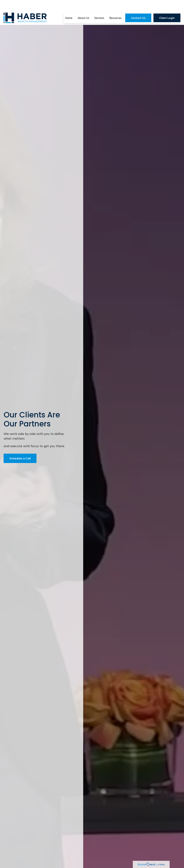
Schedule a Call (20, 458)
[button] (69, 7)
